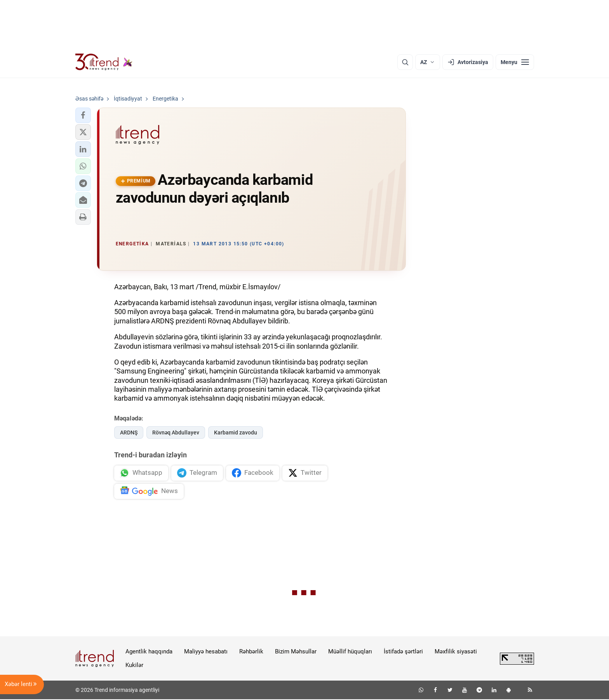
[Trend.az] (104, 62)
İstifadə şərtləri (403, 652)
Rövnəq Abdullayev (176, 433)
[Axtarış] (405, 62)
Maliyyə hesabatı (206, 652)
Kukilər (134, 665)
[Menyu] (515, 62)
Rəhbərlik (251, 652)
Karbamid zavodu (236, 433)
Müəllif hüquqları (350, 652)
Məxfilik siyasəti (456, 652)
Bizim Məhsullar (296, 652)
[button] (83, 115)
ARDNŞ (129, 433)
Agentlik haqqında (149, 652)
